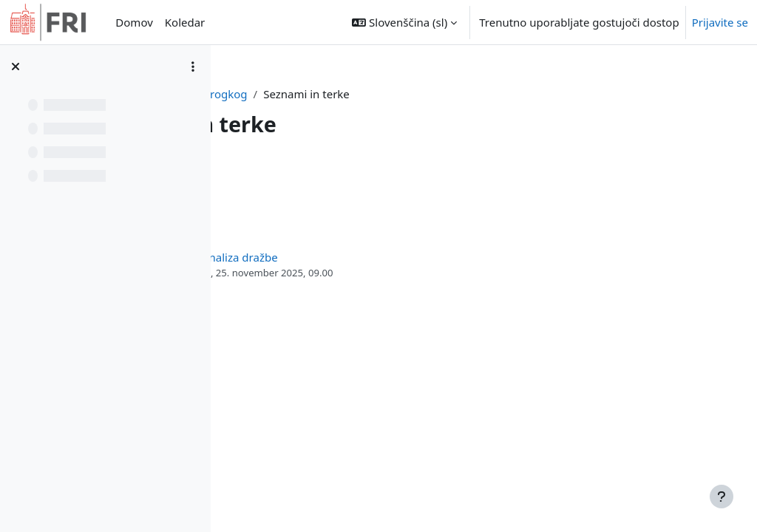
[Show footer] (722, 497)
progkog (389, 94)
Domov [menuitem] (134, 22)
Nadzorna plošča (308, 94)
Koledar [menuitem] (185, 22)
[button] (404, 22)
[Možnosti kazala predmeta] (193, 66)
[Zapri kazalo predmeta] (16, 66)
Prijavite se (720, 22)
